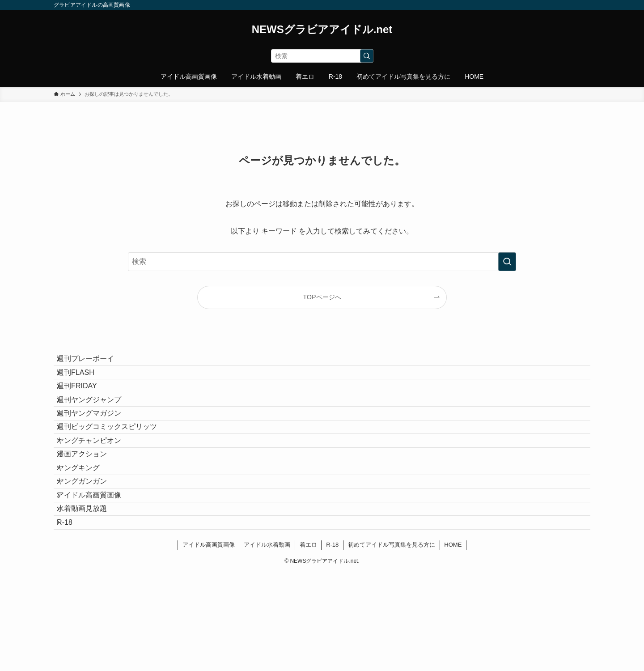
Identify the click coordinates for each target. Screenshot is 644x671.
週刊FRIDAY (84, 405)
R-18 (72, 617)
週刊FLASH (83, 384)
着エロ (308, 643)
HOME (453, 643)
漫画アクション (89, 511)
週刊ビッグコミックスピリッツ (114, 468)
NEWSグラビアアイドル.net (322, 30)
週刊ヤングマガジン (97, 447)
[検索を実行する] (367, 56)
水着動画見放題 (89, 596)
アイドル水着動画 (267, 643)
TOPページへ (322, 297)
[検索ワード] (322, 56)
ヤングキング (86, 532)
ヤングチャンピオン (97, 490)
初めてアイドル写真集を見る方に (392, 643)
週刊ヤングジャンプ (97, 426)
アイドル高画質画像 (97, 574)
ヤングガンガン (89, 553)
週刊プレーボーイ (93, 363)
